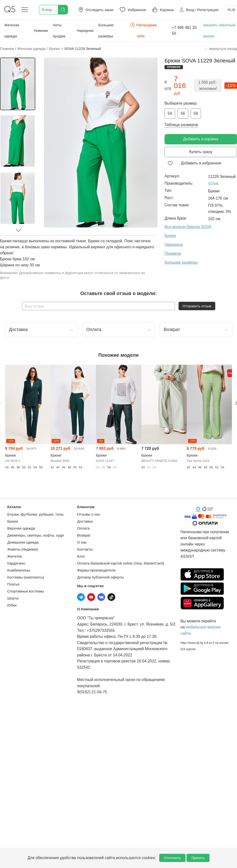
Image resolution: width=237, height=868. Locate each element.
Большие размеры (106, 30)
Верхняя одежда (21, 528)
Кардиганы (16, 563)
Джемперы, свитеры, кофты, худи (36, 535)
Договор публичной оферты (100, 577)
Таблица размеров (181, 125)
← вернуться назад (221, 49)
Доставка (85, 521)
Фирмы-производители (96, 570)
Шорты (13, 598)
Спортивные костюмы (26, 591)
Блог (81, 556)
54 (170, 113)
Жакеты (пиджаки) (23, 549)
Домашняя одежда (23, 542)
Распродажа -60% (143, 30)
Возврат (84, 535)
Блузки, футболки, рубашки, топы (35, 514)
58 (196, 113)
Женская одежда (12, 30)
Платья (13, 584)
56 (183, 113)
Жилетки (15, 556)
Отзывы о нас (89, 514)
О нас (82, 542)
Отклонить (172, 858)
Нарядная (85, 30)
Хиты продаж (59, 30)
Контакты (85, 549)
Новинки (41, 30)
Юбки (12, 605)
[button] (18, 55)
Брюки (13, 521)
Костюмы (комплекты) (26, 577)
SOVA (213, 184)
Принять (198, 858)
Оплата (83, 528)
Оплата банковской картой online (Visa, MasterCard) (120, 563)
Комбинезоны (19, 570)
